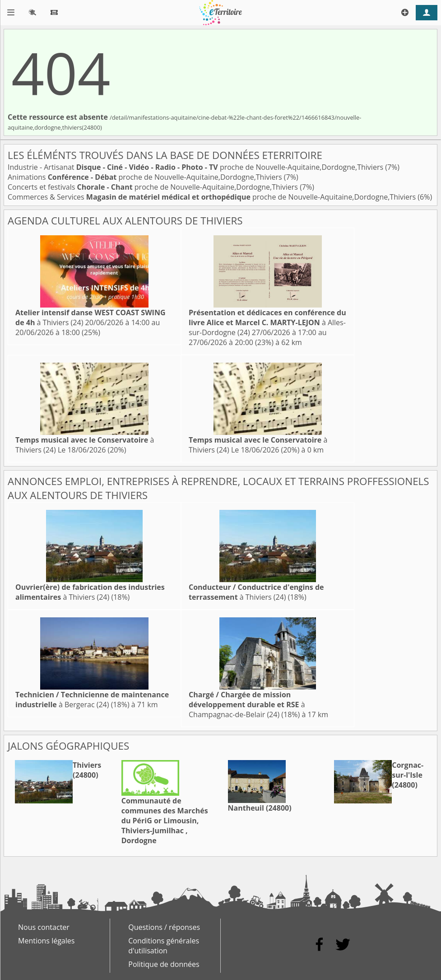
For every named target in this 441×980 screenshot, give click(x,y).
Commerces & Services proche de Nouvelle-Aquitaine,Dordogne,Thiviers (213, 197)
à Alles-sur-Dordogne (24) (267, 322)
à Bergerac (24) (92, 700)
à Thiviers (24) (90, 592)
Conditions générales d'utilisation (164, 946)
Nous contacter (44, 927)
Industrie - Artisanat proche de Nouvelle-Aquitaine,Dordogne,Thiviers (196, 167)
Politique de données (164, 964)
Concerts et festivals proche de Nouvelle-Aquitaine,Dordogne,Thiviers (154, 187)
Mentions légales (46, 941)
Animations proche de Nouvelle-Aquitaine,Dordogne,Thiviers (146, 177)
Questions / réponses (164, 927)
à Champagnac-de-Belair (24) (247, 705)
